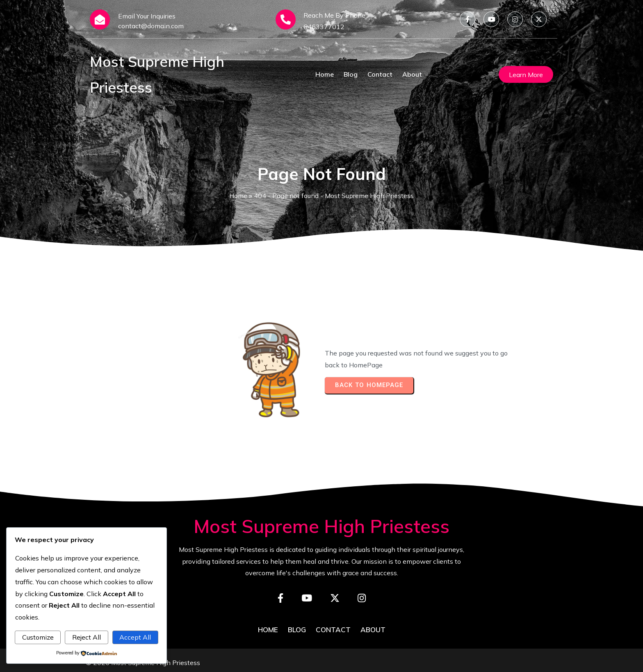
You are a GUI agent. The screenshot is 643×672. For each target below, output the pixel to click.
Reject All (87, 637)
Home (238, 196)
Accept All (135, 637)
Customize (38, 637)
